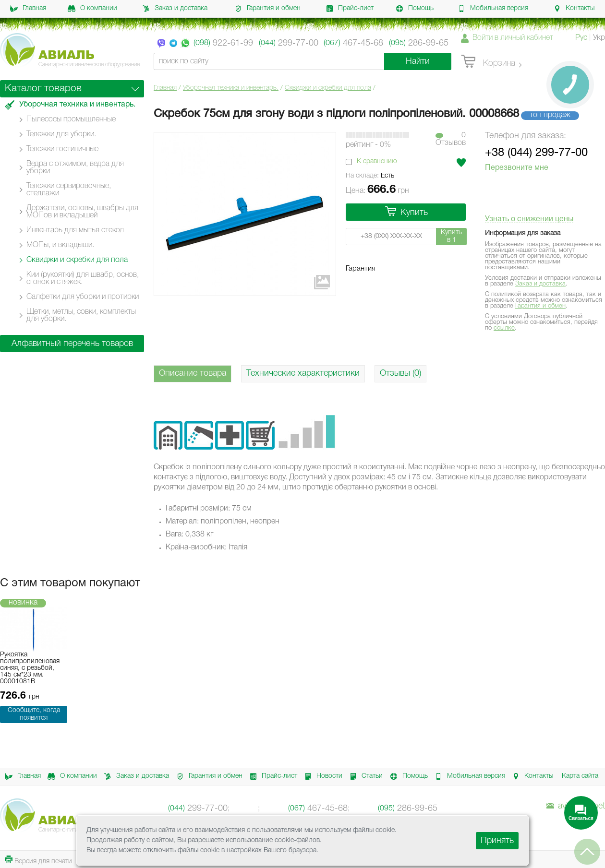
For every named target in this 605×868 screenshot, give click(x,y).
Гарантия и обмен (267, 9)
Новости (322, 776)
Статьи (364, 776)
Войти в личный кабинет (513, 38)
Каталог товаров (43, 89)
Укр (599, 38)
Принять (497, 841)
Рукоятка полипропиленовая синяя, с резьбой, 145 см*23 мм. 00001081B (30, 668)
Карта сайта (580, 776)
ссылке (504, 328)
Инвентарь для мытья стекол (75, 230)
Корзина (488, 62)
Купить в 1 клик (451, 237)
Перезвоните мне (517, 168)
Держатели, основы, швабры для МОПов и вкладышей (82, 212)
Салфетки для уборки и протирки (83, 297)
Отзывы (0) (400, 373)
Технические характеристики (303, 373)
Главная (28, 9)
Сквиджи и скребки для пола (328, 88)
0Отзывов (451, 139)
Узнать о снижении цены (529, 219)
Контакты (574, 9)
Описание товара (193, 373)
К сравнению (377, 161)
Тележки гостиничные (62, 149)
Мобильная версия (493, 9)
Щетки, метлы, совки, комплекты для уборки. (81, 315)
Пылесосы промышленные (71, 119)
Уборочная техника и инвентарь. (231, 88)
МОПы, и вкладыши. (60, 245)
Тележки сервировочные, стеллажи (69, 190)
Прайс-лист (350, 9)
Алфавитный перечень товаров (72, 344)
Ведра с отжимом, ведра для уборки (75, 168)
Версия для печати (38, 860)
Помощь (415, 9)
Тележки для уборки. (61, 134)
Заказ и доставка (175, 9)
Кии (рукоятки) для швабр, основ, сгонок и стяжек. (83, 279)
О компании (92, 9)
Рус (581, 38)
